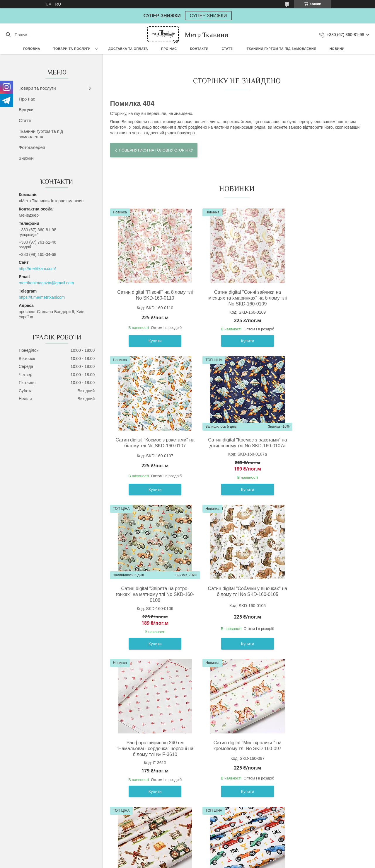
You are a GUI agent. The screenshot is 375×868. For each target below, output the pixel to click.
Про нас (169, 49)
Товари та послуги (72, 49)
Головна (32, 49)
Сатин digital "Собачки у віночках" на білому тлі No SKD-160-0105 (320, 443)
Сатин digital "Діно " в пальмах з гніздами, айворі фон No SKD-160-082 (320, 749)
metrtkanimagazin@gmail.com (46, 283)
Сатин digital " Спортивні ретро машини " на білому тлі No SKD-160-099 (151, 749)
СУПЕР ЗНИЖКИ (208, 16)
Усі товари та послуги (234, 823)
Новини (337, 49)
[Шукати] (8, 35)
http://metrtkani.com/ (37, 269)
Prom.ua (215, 857)
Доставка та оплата (128, 49)
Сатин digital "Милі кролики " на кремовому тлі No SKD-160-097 (236, 597)
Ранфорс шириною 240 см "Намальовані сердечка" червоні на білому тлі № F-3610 (151, 600)
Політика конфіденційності (239, 862)
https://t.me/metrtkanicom (42, 297)
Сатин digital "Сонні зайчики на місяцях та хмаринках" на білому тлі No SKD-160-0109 (235, 298)
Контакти (199, 49)
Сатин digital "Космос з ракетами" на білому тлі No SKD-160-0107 (320, 295)
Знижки (26, 158)
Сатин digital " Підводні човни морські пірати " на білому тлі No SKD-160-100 (236, 749)
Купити (151, 341)
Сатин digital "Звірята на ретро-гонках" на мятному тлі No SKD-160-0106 (236, 446)
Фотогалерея (32, 147)
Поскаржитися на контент (194, 862)
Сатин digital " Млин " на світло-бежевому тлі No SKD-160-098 (320, 597)
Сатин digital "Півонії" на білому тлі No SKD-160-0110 (151, 295)
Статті (227, 49)
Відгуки (26, 109)
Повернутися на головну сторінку (156, 150)
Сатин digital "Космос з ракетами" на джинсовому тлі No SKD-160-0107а (151, 446)
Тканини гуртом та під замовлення (282, 49)
